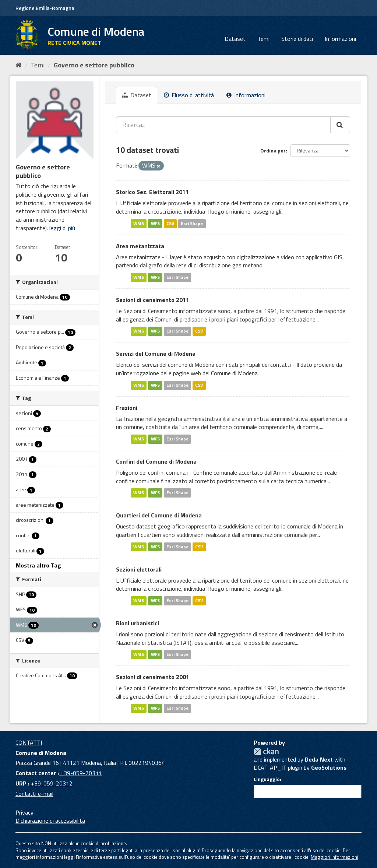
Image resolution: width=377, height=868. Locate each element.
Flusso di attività (189, 95)
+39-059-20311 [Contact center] (80, 773)
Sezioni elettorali (139, 569)
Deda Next (319, 759)
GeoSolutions (329, 767)
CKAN (266, 751)
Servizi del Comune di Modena (156, 354)
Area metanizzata (140, 246)
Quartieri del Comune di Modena (159, 515)
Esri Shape (192, 223)
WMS (139, 223)
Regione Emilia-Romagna (45, 8)
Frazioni (127, 408)
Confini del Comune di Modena (156, 461)
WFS (155, 223)
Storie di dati (297, 39)
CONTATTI (29, 742)
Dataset (235, 39)
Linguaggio (267, 779)
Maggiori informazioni (334, 857)
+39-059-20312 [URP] (51, 783)
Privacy (24, 812)
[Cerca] (340, 125)
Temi (263, 39)
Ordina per (273, 150)
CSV (170, 223)
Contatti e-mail (34, 794)
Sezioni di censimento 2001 (153, 677)
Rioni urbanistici (138, 623)
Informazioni (340, 39)
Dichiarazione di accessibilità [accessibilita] (50, 820)
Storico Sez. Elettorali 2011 (152, 192)
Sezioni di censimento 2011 (153, 300)
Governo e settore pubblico (94, 65)
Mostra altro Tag (38, 565)
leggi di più (62, 228)
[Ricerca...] (223, 125)
